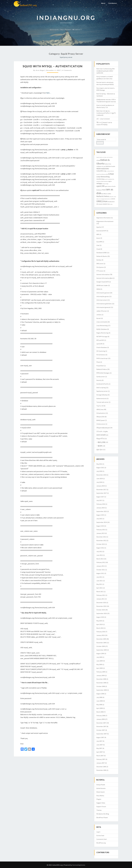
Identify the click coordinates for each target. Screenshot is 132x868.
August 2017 (100, 497)
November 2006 (101, 770)
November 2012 (101, 540)
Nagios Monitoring (102, 333)
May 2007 (99, 748)
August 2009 (100, 653)
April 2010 (100, 624)
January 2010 (101, 635)
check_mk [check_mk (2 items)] (102, 157)
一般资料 (99, 446)
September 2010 (102, 613)
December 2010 (101, 603)
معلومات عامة (104, 431)
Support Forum (101, 807)
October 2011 (101, 570)
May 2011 (99, 584)
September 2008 (102, 690)
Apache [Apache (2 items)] (98, 157)
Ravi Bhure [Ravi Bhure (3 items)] (104, 194)
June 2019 (100, 479)
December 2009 (101, 639)
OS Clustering (101, 351)
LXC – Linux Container (103, 119)
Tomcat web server (102, 402)
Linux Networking (102, 326)
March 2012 (100, 559)
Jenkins (99, 315)
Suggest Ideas (101, 803)
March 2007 (100, 756)
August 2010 (100, 617)
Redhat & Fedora (102, 369)
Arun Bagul (40, 70)
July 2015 (99, 519)
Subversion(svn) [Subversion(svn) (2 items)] (108, 199)
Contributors (112, 3)
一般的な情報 (101, 442)
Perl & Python (101, 355)
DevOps (99, 260)
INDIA (98, 289)
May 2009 (99, 664)
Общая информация (103, 428)
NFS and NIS (100, 340)
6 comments (67, 70)
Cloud (98, 249)
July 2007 (99, 741)
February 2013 (101, 530)
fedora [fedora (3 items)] (107, 164)
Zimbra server (101, 424)
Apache (99, 227)
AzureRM (99, 242)
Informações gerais (103, 296)
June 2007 (100, 745)
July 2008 (99, 697)
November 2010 (101, 606)
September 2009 (102, 650)
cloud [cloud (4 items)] (98, 160)
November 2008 (101, 683)
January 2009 (101, 675)
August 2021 (100, 468)
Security (99, 380)
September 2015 (102, 511)
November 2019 (101, 475)
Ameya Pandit (101, 785)
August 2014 (100, 526)
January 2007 (101, 763)
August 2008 (100, 694)
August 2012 (100, 548)
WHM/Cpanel (101, 420)
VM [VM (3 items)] (97, 204)
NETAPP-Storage (102, 336)
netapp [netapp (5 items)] (99, 183)
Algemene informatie (103, 218)
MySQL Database (102, 329)
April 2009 (100, 668)
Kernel (99, 318)
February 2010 (101, 632)
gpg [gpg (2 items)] (104, 167)
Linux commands (102, 322)
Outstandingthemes (79, 865)
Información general (103, 293)
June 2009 (100, 661)
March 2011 (100, 592)
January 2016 (101, 508)
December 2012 (101, 537)
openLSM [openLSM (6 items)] (100, 186)
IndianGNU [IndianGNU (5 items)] (105, 169)
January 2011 (101, 599)
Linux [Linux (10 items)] (111, 174)
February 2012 (101, 562)
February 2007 (101, 759)
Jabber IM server (102, 311)
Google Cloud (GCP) (103, 282)
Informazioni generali (103, 307)
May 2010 (99, 621)
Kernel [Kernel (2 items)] (109, 171)
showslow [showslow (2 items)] (111, 197)
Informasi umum (102, 300)
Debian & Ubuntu (102, 256)
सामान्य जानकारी (101, 435)
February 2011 (101, 595)
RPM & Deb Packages (103, 373)
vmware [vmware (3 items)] (100, 204)
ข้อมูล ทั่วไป (100, 439)
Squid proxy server (102, 391)
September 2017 (102, 493)
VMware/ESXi (100, 417)
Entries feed (100, 836)
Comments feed (101, 839)
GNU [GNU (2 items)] (102, 167)
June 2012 (100, 555)
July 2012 (99, 551)
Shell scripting (101, 388)
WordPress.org (101, 843)
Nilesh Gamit (101, 792)
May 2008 (99, 705)
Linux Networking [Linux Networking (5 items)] (103, 177)
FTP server (100, 271)
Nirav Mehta (100, 796)
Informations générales (104, 304)
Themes (99, 810)
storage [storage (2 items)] (102, 199)
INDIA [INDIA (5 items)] (98, 169)
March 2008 (100, 712)
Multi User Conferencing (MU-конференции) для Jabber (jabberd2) (106, 71)
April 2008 (100, 708)
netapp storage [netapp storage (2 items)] (105, 184)
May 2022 (99, 464)
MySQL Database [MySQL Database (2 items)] (104, 181)
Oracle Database (102, 347)
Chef (98, 245)
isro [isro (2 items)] (107, 171)
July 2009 (99, 657)
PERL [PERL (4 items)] (104, 190)
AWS (98, 234)
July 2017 (99, 500)
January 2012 (101, 566)
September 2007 (102, 734)
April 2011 (100, 588)
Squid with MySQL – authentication (53, 66)
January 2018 (101, 486)
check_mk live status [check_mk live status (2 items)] (108, 157)
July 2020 (99, 471)
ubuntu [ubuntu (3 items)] (113, 199)
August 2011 (100, 573)
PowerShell (100, 366)
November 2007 (101, 726)
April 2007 (100, 752)
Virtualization (101, 413)
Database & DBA (101, 253)
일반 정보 (100, 450)
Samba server (101, 377)
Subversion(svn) (101, 398)
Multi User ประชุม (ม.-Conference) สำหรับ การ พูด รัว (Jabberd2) (106, 113)
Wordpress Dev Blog (103, 814)
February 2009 (101, 672)
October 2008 (101, 686)
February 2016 (101, 504)
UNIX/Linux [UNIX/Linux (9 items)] (102, 201)
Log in (98, 832)
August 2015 (100, 515)
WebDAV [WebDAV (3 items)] (105, 204)
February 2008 (101, 716)
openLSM (99, 344)
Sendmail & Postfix (102, 384)
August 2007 (100, 737)
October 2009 (101, 646)
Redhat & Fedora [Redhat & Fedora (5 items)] (103, 196)
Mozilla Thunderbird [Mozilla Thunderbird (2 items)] (108, 179)
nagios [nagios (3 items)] (110, 181)
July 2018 (99, 482)
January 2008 (101, 719)
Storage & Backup (102, 395)
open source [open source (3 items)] (108, 186)
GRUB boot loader (102, 285)
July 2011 (99, 577)
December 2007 (101, 723)
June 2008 (100, 701)
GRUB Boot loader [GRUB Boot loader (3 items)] (110, 166)
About (103, 3)
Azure (98, 238)
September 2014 (102, 522)
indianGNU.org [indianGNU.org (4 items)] (101, 171)
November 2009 (101, 643)
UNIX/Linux (100, 409)
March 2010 (100, 628)
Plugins (99, 799)
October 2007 (101, 730)
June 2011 (100, 581)
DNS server (100, 264)
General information (103, 274)
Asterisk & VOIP (101, 231)
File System (100, 267)
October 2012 (101, 544)
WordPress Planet (102, 817)
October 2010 (101, 610)
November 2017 (101, 490)
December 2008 (101, 679)
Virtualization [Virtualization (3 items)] (111, 202)
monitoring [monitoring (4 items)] (100, 179)
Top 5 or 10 (100, 406)
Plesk (98, 362)
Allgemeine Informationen (105, 221)
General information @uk (104, 278)
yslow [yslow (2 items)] (111, 204)
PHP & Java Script (102, 358)
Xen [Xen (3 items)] (109, 204)
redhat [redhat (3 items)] (109, 194)
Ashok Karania (101, 788)
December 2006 (101, 767)
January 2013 (101, 533)
